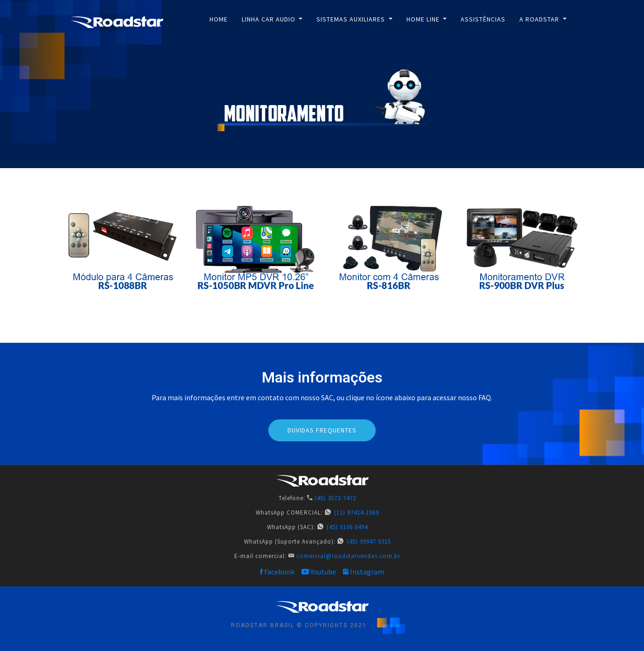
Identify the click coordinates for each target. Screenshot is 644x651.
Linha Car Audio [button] (269, 19)
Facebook (277, 572)
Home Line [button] (424, 19)
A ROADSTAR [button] (540, 19)
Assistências (483, 19)
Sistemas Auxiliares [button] (352, 19)
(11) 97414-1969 (357, 513)
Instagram (364, 572)
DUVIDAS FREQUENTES (322, 430)
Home (219, 19)
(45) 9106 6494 (347, 527)
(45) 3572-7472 (335, 498)
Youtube (319, 572)
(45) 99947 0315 (369, 541)
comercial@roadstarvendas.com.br (348, 556)
